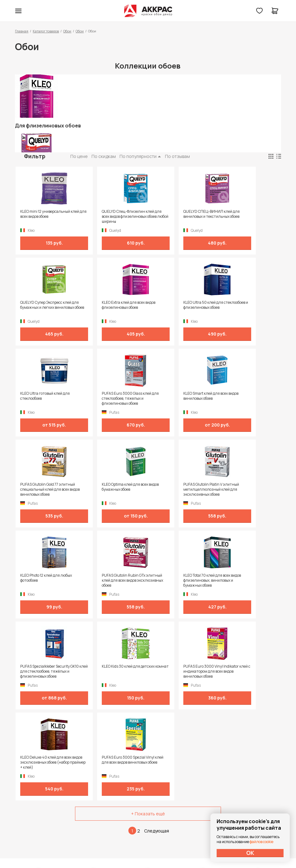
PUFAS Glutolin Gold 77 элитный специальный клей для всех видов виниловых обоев (111, 398)
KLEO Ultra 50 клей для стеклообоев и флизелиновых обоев (112, 308)
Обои (67, 31)
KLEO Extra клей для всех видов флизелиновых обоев (46, 305)
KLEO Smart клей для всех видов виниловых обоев (42, 396)
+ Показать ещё (148, 632)
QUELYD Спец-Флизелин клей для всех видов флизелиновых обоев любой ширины (112, 217)
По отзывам (177, 156)
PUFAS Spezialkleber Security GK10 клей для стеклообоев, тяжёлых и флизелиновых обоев (244, 489)
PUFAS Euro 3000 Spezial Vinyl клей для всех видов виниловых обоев (246, 580)
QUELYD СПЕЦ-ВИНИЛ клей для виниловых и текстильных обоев (180, 217)
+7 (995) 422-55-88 (41, 781)
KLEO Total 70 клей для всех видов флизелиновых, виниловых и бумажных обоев (178, 489)
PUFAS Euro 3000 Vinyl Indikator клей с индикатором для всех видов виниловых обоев (112, 580)
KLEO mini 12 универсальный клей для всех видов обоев (45, 214)
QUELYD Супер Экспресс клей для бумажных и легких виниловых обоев (245, 217)
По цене (79, 156)
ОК (250, 853)
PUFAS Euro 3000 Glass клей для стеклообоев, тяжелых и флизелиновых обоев (244, 308)
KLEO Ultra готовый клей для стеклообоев (178, 305)
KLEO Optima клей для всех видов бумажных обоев (176, 396)
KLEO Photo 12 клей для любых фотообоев (45, 487)
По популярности (138, 156)
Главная (22, 31)
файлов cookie (261, 842)
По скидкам (104, 156)
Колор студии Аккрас (148, 11)
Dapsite (164, 849)
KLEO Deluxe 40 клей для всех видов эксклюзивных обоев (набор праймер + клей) (179, 580)
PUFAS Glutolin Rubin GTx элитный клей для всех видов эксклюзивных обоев (112, 489)
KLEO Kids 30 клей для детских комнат (46, 578)
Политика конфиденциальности (252, 781)
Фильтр (35, 156)
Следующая (157, 649)
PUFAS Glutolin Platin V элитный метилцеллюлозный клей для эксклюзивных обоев (246, 398)
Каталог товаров (46, 31)
